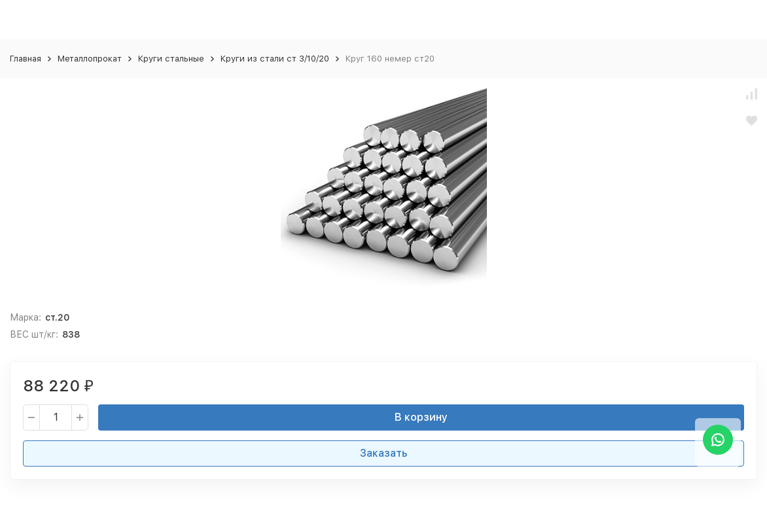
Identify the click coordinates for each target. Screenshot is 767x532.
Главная (26, 59)
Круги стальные (171, 59)
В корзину (421, 417)
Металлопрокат (90, 59)
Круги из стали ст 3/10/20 (275, 59)
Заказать (383, 453)
